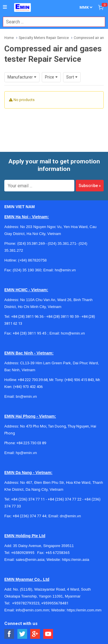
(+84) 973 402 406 (28, 387)
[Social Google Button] (35, 634)
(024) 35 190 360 (27, 270)
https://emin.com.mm (84, 610)
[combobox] (51, 22)
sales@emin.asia (30, 560)
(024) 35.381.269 (31, 243)
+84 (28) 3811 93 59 (62, 317)
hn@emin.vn (65, 270)
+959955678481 (55, 603)
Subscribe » (90, 186)
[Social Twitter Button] (22, 634)
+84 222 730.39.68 (33, 380)
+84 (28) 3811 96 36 (27, 317)
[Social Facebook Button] (9, 634)
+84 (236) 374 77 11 (28, 499)
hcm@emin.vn (73, 333)
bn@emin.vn (26, 396)
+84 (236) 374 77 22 (65, 499)
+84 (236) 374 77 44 (30, 516)
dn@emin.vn (70, 516)
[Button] (5, 7)
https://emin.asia (76, 560)
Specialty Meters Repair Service (44, 38)
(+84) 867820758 (32, 260)
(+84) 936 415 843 (79, 380)
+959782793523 (26, 603)
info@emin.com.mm (33, 610)
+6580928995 (24, 553)
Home (9, 38)
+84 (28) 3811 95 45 (30, 333)
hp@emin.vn (26, 453)
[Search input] (51, 22)
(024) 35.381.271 (62, 243)
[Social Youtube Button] (48, 634)
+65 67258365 (58, 553)
